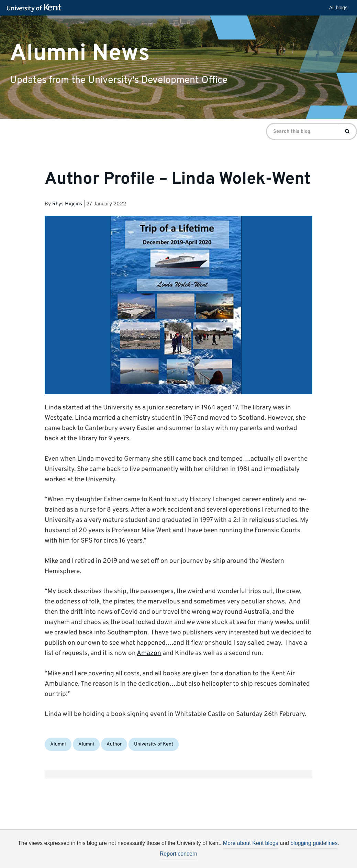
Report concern (178, 854)
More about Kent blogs (251, 843)
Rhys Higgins (67, 204)
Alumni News (80, 53)
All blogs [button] (338, 8)
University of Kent (154, 744)
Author (114, 744)
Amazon (149, 653)
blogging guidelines (314, 843)
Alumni (58, 744)
